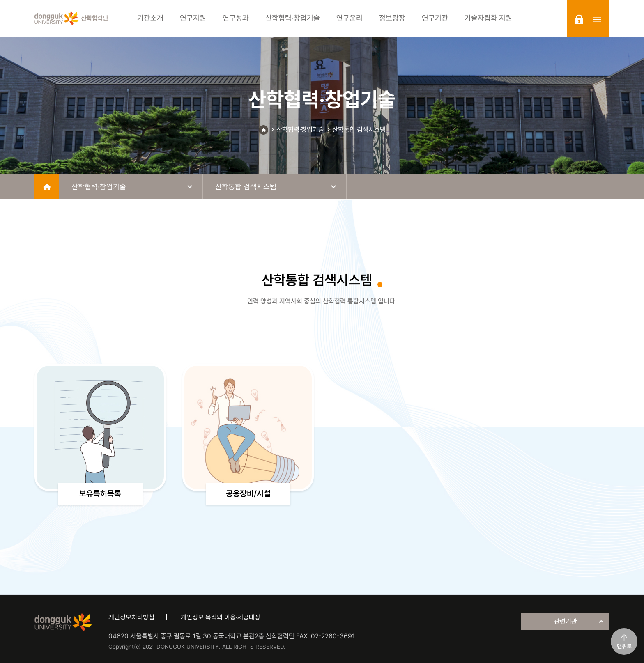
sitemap (597, 19)
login (579, 19)
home (47, 187)
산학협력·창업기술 (300, 130)
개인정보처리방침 (131, 618)
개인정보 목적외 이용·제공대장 (221, 618)
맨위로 (624, 646)
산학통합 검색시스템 (359, 130)
